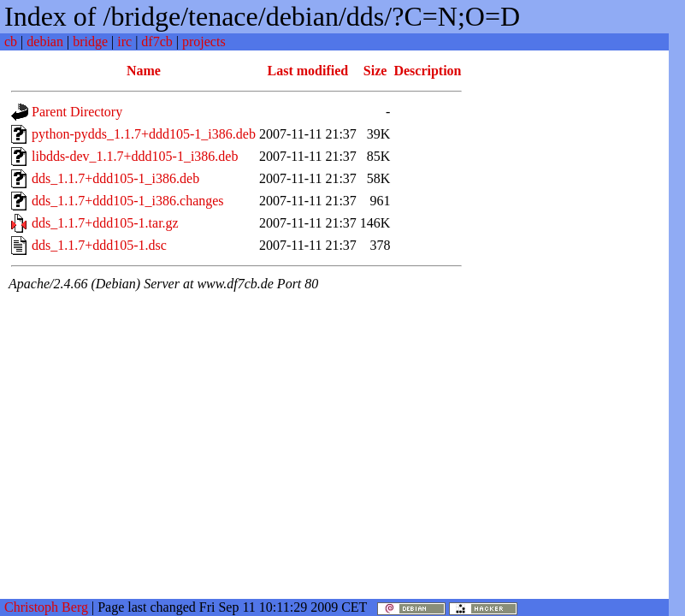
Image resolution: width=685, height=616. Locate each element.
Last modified (308, 71)
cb (11, 41)
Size (375, 71)
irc (124, 41)
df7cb (156, 41)
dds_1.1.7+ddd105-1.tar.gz (105, 223)
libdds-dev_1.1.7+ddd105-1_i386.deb (135, 156)
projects (204, 41)
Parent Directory (77, 112)
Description (427, 71)
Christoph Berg (46, 607)
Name (144, 71)
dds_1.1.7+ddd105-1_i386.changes (128, 201)
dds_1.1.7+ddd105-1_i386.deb (115, 178)
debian (45, 41)
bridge (90, 41)
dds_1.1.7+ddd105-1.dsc (99, 245)
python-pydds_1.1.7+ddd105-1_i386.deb (144, 134)
